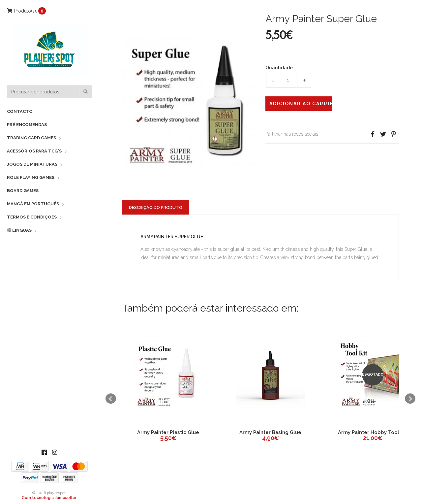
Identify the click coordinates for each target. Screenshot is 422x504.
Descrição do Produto (156, 207)
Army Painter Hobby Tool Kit (373, 432)
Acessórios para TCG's (34, 151)
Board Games (23, 191)
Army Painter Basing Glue (270, 432)
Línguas (19, 230)
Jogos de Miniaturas (32, 164)
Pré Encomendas (27, 125)
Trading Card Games (31, 138)
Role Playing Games (31, 177)
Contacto (20, 111)
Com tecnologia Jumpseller (49, 498)
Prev (111, 399)
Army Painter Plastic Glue (168, 432)
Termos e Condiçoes (32, 217)
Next (410, 399)
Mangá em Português (33, 204)
